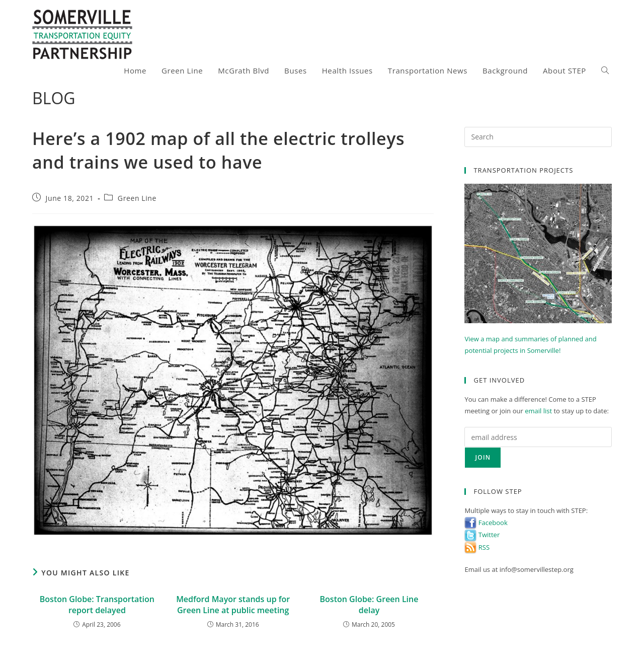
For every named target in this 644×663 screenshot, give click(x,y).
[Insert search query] (538, 137)
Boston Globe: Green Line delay (369, 605)
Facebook (486, 523)
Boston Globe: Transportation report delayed (97, 605)
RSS (477, 547)
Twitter (482, 535)
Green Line (137, 198)
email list (538, 411)
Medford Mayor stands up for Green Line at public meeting (233, 605)
